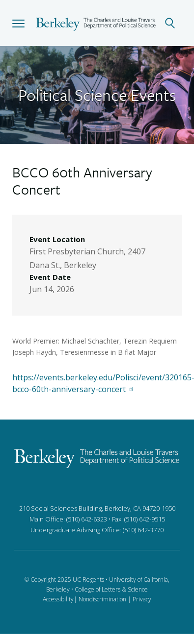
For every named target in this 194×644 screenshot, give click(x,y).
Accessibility (58, 599)
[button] (18, 23)
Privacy (142, 599)
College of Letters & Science (111, 589)
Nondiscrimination (102, 599)
